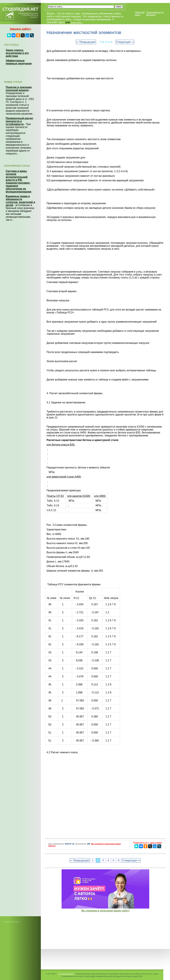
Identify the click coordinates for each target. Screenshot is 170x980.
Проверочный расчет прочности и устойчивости (20, 121)
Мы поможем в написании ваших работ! (105, 911)
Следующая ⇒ (125, 42)
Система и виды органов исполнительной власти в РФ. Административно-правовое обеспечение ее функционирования (18, 181)
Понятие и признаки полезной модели (19, 89)
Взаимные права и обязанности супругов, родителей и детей (20, 201)
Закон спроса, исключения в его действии (17, 53)
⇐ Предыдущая (86, 42)
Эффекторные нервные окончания (19, 62)
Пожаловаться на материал (155, 14)
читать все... (77, 22)
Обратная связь (140, 14)
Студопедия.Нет (66, 974)
